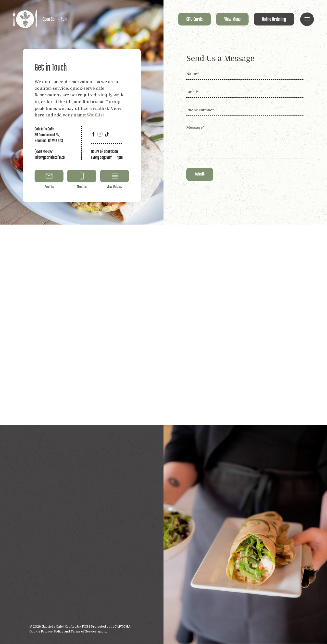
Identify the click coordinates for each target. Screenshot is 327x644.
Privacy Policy (52, 631)
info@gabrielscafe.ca (50, 157)
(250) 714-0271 (44, 151)
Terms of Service (84, 631)
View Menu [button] (232, 19)
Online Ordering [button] (274, 19)
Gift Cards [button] (195, 19)
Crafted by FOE (77, 626)
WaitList (95, 115)
